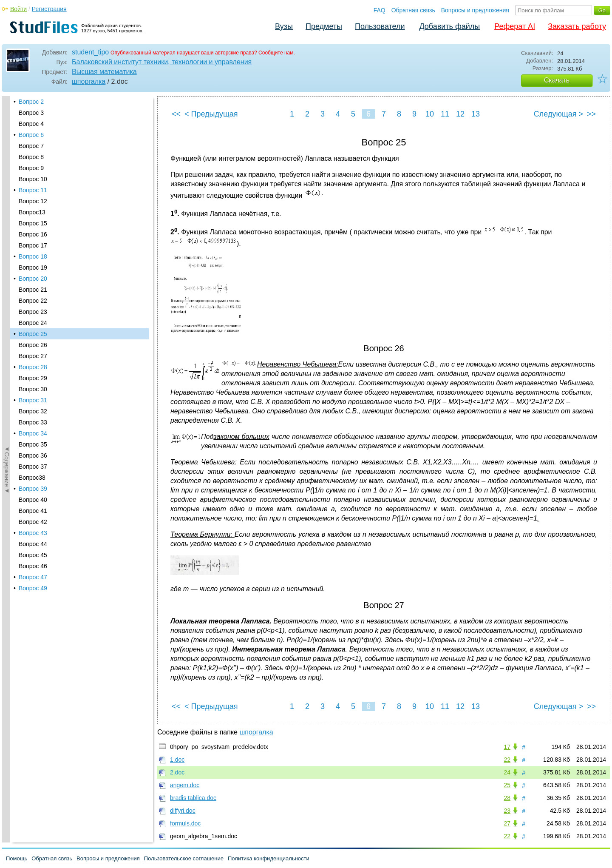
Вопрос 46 (33, 366)
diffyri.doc (183, 811)
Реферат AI (515, 26)
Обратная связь (413, 10)
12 (460, 114)
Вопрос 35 (33, 245)
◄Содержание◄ (7, 245)
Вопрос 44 (33, 344)
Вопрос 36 (33, 256)
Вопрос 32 (33, 211)
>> (591, 114)
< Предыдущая (211, 114)
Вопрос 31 (33, 200)
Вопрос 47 (33, 377)
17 (507, 747)
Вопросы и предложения (475, 10)
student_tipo (90, 52)
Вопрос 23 (33, 112)
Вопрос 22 (33, 101)
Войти (18, 9)
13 (476, 114)
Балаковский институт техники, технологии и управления (162, 62)
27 (507, 823)
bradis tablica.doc (193, 798)
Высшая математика (104, 72)
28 (507, 798)
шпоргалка (89, 81)
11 (445, 114)
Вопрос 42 (33, 322)
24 (507, 772)
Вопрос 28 (33, 167)
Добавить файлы (449, 26)
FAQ (380, 10)
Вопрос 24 (33, 123)
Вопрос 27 (33, 156)
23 (507, 811)
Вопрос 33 (33, 222)
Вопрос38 (32, 278)
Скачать (557, 80)
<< (176, 114)
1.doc (177, 760)
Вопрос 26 (33, 145)
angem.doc (185, 785)
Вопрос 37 (33, 267)
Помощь (17, 858)
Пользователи (380, 26)
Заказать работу (577, 26)
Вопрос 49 (33, 388)
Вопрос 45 (33, 355)
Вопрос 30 (33, 189)
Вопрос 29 (33, 178)
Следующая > (558, 114)
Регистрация (49, 9)
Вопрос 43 (33, 333)
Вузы (284, 26)
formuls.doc (185, 823)
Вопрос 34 (33, 233)
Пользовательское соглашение (184, 858)
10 (430, 114)
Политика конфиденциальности (269, 858)
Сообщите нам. (277, 53)
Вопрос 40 (33, 300)
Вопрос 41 (33, 311)
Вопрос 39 (33, 289)
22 (507, 760)
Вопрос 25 (33, 134)
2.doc (177, 772)
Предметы (324, 26)
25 (507, 785)
